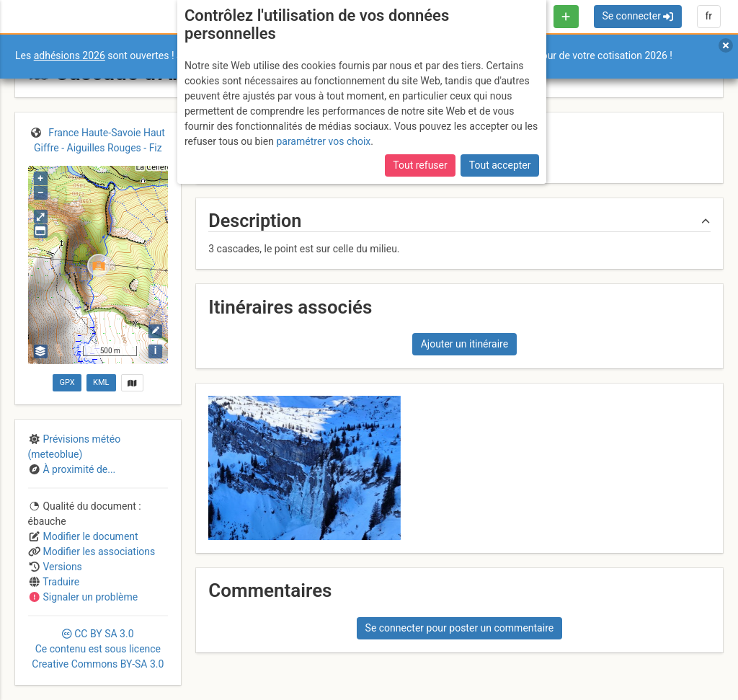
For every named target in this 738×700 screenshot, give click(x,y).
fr (708, 16)
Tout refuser (420, 165)
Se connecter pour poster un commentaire (460, 628)
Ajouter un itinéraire (464, 344)
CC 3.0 (98, 649)
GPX (67, 382)
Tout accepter (500, 165)
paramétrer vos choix (323, 141)
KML (101, 382)
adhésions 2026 (70, 56)
